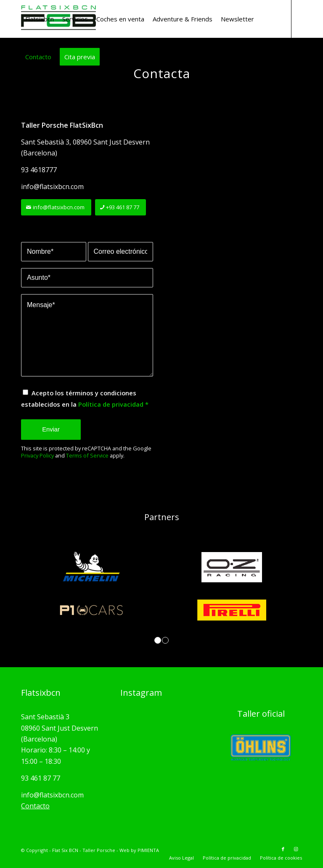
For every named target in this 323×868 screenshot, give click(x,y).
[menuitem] (40, 19)
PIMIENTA (148, 850)
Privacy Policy (37, 455)
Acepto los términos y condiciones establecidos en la (85, 398)
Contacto (35, 806)
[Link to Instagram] (36, 94)
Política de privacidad (111, 404)
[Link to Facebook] (24, 94)
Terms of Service (87, 455)
